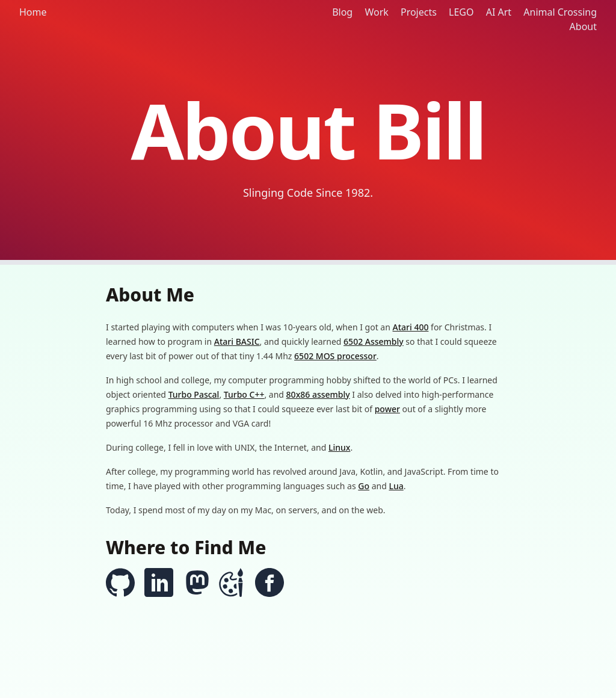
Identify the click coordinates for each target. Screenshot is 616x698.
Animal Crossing (560, 12)
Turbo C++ (244, 394)
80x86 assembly (318, 394)
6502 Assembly (374, 341)
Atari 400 (411, 327)
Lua (396, 486)
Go (364, 486)
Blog (342, 12)
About (583, 26)
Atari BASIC (237, 341)
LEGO (461, 12)
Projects (419, 12)
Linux (339, 447)
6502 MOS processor (335, 356)
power (387, 409)
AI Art (499, 12)
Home (33, 12)
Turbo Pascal (194, 394)
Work (376, 12)
